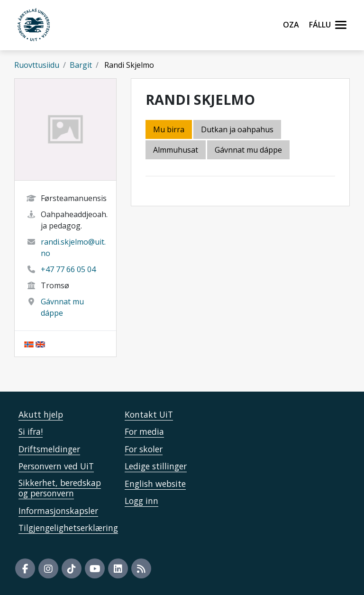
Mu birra (169, 129)
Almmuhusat (176, 150)
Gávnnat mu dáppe (248, 150)
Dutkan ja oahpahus (237, 129)
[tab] (176, 151)
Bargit (81, 65)
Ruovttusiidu (37, 65)
